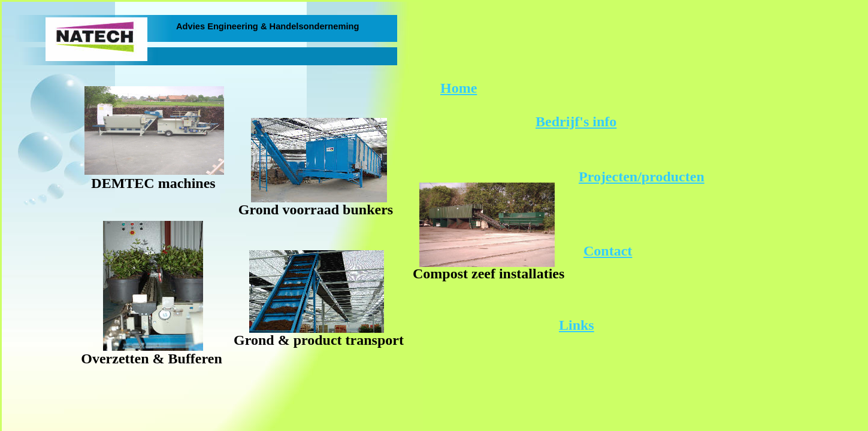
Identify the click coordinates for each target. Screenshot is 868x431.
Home (459, 88)
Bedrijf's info (576, 122)
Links (577, 325)
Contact (608, 251)
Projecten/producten (642, 177)
